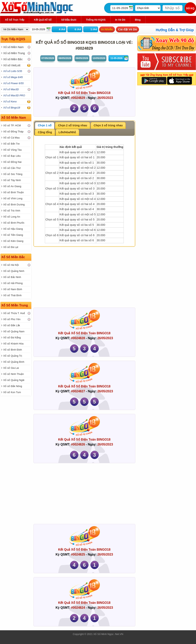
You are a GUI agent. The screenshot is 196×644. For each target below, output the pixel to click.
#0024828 (78, 338)
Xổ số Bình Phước (14, 223)
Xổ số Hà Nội (11, 265)
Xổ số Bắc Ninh (12, 277)
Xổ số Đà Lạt (11, 247)
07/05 (48, 58)
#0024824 (78, 608)
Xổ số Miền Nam (14, 47)
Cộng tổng (45, 132)
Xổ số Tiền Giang (13, 235)
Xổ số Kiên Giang (13, 241)
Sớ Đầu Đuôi (69, 20)
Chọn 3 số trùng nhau (108, 125)
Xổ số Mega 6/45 (13, 77)
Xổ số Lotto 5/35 (13, 71)
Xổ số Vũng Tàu (13, 150)
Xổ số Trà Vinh (12, 211)
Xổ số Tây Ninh (12, 180)
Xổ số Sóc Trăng (13, 174)
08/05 (65, 58)
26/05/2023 (105, 98)
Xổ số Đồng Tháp (13, 132)
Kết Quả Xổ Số (43, 20)
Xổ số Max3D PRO (14, 95)
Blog (138, 20)
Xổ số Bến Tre (12, 144)
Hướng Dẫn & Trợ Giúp (175, 30)
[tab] (45, 125)
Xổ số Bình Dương (14, 204)
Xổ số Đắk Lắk (12, 325)
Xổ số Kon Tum (12, 392)
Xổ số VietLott (12, 65)
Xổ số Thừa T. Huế (14, 313)
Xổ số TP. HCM (12, 125)
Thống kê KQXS (96, 20)
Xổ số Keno (10, 102)
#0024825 (78, 554)
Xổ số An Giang (12, 186)
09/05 (82, 58)
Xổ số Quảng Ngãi (14, 380)
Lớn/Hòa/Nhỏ (67, 132)
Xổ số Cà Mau (12, 138)
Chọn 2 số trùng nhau (73, 125)
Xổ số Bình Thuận (14, 192)
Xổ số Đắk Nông (13, 386)
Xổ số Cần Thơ (12, 168)
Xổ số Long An (12, 217)
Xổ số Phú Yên (12, 319)
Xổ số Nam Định (13, 289)
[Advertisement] (84, 278)
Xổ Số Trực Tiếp (15, 20)
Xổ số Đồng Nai (12, 162)
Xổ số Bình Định (13, 350)
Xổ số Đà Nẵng (12, 337)
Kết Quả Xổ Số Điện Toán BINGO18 (84, 93)
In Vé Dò (120, 20)
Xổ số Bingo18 (12, 108)
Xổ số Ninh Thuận (14, 374)
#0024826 (78, 444)
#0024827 (78, 391)
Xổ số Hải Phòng (13, 283)
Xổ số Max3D (11, 89)
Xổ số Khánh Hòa (13, 344)
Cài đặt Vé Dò (127, 29)
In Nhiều (107, 29)
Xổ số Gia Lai (11, 368)
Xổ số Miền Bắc (13, 59)
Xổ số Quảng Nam (14, 331)
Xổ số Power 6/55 (14, 83)
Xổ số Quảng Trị (13, 356)
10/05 (99, 58)
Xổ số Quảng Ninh (14, 271)
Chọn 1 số (45, 125)
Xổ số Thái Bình (13, 295)
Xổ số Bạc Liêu (12, 156)
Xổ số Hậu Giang (13, 229)
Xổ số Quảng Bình (14, 362)
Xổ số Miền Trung (14, 53)
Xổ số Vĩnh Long (13, 198)
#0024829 (78, 98)
